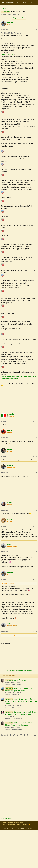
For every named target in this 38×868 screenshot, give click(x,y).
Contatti (4, 861)
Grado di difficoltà (7, 92)
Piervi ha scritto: (7, 621)
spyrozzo (10, 503)
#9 (36, 618)
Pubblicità (25, 862)
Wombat (7, 720)
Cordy (7, 754)
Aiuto (19, 862)
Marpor (10, 487)
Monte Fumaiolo (20, 718)
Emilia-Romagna (15, 720)
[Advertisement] (19, 26)
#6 (36, 548)
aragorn (10, 557)
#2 (36, 459)
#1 (36, 68)
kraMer (10, 541)
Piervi (9, 582)
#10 (36, 669)
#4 (36, 494)
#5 (36, 511)
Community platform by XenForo (17, 866)
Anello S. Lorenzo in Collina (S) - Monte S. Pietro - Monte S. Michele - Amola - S (21, 739)
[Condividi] (34, 68)
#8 (36, 590)
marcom (5, 52)
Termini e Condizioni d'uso (15, 861)
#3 (36, 476)
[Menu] (3, 3)
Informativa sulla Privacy (9, 862)
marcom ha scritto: (8, 673)
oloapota (10, 452)
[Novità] (31, 2)
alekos (9, 468)
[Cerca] (36, 2)
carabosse (8, 731)
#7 (36, 564)
